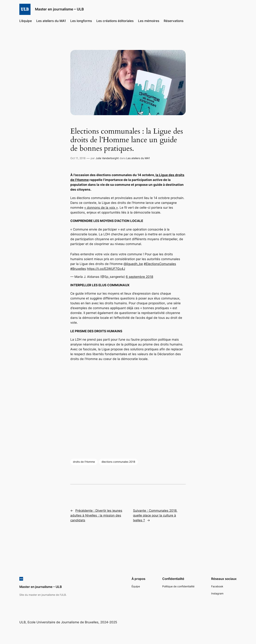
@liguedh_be (133, 264)
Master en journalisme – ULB (59, 9)
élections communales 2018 (118, 462)
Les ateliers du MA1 (138, 158)
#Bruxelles (78, 269)
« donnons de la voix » (101, 208)
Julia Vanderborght (107, 158)
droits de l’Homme (84, 462)
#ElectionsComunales (160, 264)
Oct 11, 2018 (78, 158)
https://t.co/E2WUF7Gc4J (106, 269)
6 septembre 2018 (139, 277)
